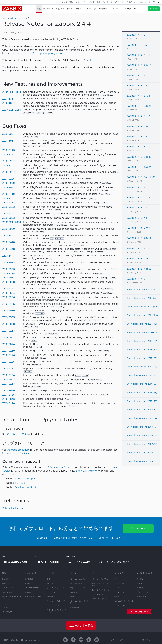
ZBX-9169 (9, 351)
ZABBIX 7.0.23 (137, 208)
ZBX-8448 (9, 236)
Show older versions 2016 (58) (142, 367)
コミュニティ (120, 573)
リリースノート (21, 18)
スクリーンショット (9, 588)
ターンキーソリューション (57, 588)
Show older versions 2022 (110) (142, 315)
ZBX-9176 (9, 355)
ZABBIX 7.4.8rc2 (138, 116)
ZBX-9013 (9, 263)
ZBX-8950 (9, 391)
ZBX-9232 (9, 155)
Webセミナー (75, 608)
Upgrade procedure (18, 450)
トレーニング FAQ (76, 597)
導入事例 (28, 592)
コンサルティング (53, 606)
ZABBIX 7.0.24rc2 (139, 127)
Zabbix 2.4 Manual (13, 508)
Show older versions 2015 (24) (142, 375)
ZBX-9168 (9, 289)
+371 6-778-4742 (78, 562)
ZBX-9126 (9, 403)
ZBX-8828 (9, 324)
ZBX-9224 (9, 214)
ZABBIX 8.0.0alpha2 (141, 177)
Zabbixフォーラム (121, 584)
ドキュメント (89, 2)
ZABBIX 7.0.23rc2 (139, 238)
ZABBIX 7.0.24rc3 (139, 106)
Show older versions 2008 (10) (142, 436)
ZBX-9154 (9, 375)
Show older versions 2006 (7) (142, 453)
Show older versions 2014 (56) (142, 384)
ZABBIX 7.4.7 (136, 188)
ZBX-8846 (9, 399)
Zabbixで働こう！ (139, 612)
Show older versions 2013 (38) (142, 393)
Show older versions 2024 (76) (142, 298)
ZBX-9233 (9, 218)
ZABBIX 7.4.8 (136, 76)
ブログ (78, 2)
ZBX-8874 (9, 344)
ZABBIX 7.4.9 (136, 35)
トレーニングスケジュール (79, 579)
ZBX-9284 (9, 134)
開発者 (117, 597)
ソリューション (31, 573)
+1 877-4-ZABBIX (47, 562)
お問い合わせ (102, 2)
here (93, 60)
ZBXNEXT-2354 (12, 92)
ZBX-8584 (9, 293)
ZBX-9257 (9, 161)
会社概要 (140, 579)
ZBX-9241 (9, 199)
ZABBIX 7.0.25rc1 (139, 65)
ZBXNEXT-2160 (12, 110)
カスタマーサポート (122, 592)
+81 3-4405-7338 (15, 562)
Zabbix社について (145, 573)
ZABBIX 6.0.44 (137, 218)
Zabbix (12, 9)
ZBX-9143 (9, 150)
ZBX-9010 (9, 311)
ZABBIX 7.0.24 (137, 86)
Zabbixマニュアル (17, 434)
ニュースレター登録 (65, 2)
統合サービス (52, 584)
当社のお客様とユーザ (33, 597)
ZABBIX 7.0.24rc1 (139, 157)
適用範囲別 (29, 579)
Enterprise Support (25, 479)
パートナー (96, 573)
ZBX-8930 (9, 229)
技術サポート (52, 579)
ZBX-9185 (9, 362)
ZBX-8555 (9, 317)
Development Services (27, 487)
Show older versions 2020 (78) (142, 333)
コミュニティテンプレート (124, 601)
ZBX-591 (8, 141)
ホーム (5, 18)
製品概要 (5, 579)
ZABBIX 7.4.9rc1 (138, 55)
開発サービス (52, 597)
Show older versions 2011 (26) (142, 410)
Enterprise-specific (32, 588)
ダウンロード (154, 9)
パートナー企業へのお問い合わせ (116, 562)
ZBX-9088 (9, 278)
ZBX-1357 (9, 99)
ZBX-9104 (9, 203)
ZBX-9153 (9, 384)
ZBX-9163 (9, 331)
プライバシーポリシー (119, 640)
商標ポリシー (142, 597)
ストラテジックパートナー (102, 590)
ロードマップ (7, 612)
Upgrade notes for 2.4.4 (16, 453)
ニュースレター (120, 606)
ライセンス (6, 603)
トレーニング (21, 483)
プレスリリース (117, 2)
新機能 (5, 584)
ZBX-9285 (9, 179)
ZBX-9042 (9, 380)
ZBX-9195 (9, 304)
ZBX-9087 (9, 188)
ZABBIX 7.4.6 (136, 279)
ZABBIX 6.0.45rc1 (139, 167)
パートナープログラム (100, 579)
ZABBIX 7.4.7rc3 (138, 198)
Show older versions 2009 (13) (142, 427)
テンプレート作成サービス (57, 601)
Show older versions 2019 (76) (142, 341)
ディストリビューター (100, 594)
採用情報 (140, 588)
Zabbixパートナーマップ (101, 599)
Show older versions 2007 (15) (142, 444)
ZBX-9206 (9, 297)
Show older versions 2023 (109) (143, 307)
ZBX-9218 (9, 274)
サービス (51, 573)
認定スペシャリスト (77, 584)
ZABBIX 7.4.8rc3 (138, 96)
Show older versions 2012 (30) (142, 401)
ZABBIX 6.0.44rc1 (139, 269)
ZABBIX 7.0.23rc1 (139, 259)
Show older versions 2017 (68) (142, 358)
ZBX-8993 (9, 269)
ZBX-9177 (9, 369)
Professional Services (61, 467)
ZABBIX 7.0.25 (137, 45)
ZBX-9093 (9, 282)
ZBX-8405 (9, 395)
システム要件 (7, 592)
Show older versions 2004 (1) (141, 461)
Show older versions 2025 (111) (142, 290)
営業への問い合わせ (86, 471)
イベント (118, 579)
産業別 (27, 584)
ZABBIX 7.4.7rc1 (138, 249)
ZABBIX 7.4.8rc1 (138, 147)
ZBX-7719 (9, 194)
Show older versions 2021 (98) (142, 324)
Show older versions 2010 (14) (142, 418)
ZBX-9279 (9, 183)
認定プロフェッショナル (78, 588)
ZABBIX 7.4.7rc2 (138, 228)
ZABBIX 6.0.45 (137, 137)
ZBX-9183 (9, 207)
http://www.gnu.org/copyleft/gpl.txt (47, 53)
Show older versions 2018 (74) (142, 350)
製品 (11, 18)
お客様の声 (74, 592)
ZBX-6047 (9, 338)
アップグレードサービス (56, 592)
